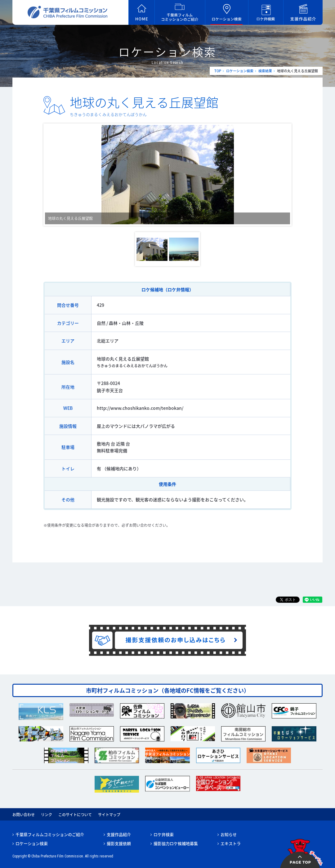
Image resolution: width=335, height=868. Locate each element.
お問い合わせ (24, 815)
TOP (218, 71)
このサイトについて (75, 815)
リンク (47, 815)
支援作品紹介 (119, 834)
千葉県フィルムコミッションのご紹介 (50, 834)
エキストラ (231, 843)
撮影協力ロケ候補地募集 (176, 843)
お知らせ (229, 834)
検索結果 (265, 71)
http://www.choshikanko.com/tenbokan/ (140, 408)
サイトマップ (109, 815)
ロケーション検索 (240, 71)
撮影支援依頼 (119, 843)
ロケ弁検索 (164, 834)
